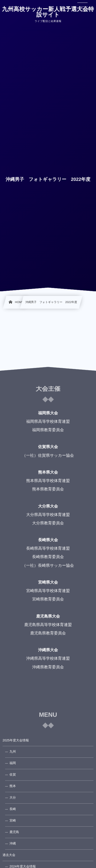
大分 (13, 798)
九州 (13, 752)
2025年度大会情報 (16, 740)
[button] (82, 7)
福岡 (13, 763)
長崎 (13, 809)
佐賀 (13, 775)
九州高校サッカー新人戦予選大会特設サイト (48, 12)
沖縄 (13, 843)
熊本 (13, 786)
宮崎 (13, 821)
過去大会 (9, 855)
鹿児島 (14, 832)
